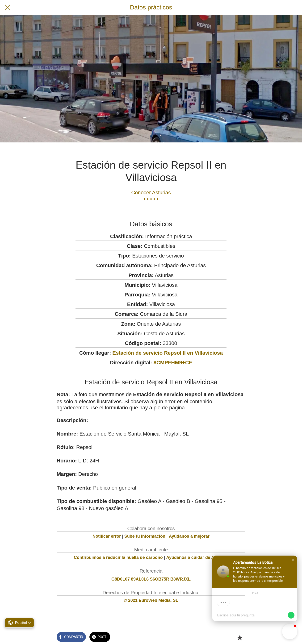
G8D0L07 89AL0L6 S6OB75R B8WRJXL (151, 579)
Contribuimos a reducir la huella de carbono (118, 557)
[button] (293, 560)
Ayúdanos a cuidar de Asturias (197, 557)
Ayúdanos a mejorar (189, 536)
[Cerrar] (8, 8)
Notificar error (107, 536)
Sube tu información (145, 536)
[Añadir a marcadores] (240, 637)
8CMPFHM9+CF (173, 363)
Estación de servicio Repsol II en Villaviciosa (168, 353)
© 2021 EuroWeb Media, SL (151, 600)
